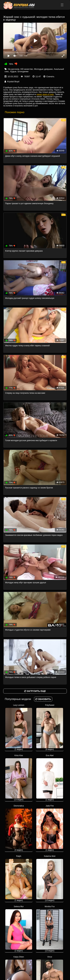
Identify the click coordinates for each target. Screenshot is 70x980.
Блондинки (23, 71)
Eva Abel (50, 778)
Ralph (19, 878)
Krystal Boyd (13, 82)
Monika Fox (50, 929)
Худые (13, 71)
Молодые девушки (43, 69)
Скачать (50, 76)
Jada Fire (50, 828)
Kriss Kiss (19, 778)
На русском (14, 69)
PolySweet (50, 727)
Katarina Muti (50, 878)
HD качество (27, 69)
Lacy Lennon (19, 727)
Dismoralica (19, 828)
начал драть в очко (45, 94)
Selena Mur (19, 929)
